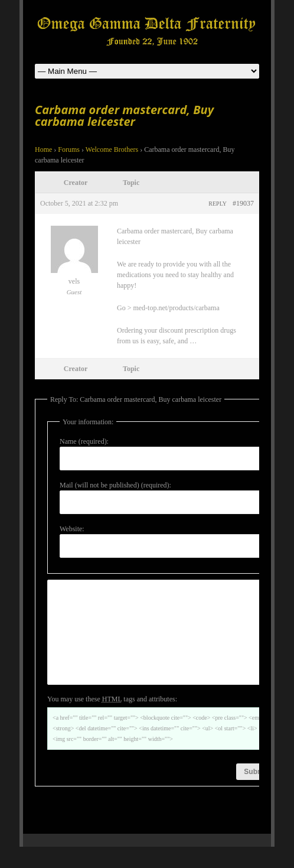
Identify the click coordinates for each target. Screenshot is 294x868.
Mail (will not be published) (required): (115, 485)
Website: (72, 529)
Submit (256, 793)
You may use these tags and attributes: (112, 720)
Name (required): (84, 441)
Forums (69, 149)
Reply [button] (218, 204)
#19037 (243, 203)
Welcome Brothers (112, 149)
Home (43, 149)
